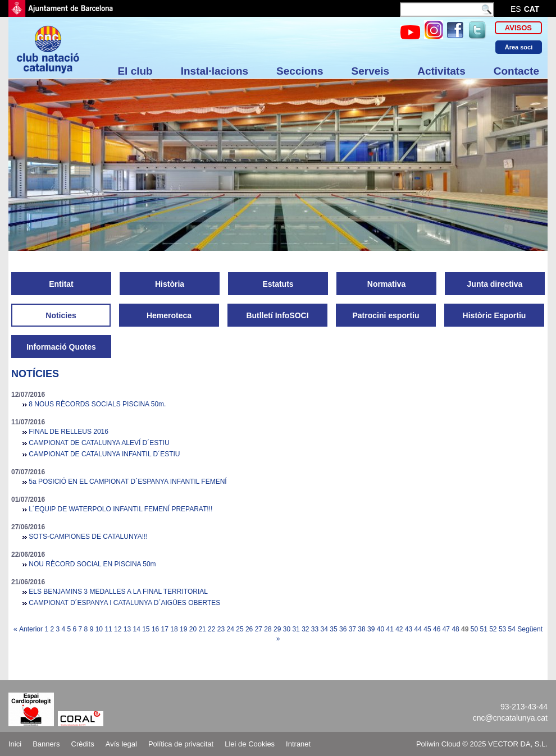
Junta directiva (495, 284)
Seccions (300, 71)
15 (146, 629)
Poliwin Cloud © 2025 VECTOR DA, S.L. (482, 744)
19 (183, 629)
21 (202, 629)
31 (296, 629)
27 (259, 629)
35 (333, 629)
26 (249, 629)
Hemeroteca (169, 315)
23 (221, 629)
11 (108, 629)
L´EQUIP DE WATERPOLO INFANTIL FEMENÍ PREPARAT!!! (120, 509)
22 (211, 629)
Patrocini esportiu (386, 315)
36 (343, 629)
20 (193, 629)
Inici (15, 744)
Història (170, 284)
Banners (46, 744)
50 (474, 629)
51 (483, 629)
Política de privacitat (181, 744)
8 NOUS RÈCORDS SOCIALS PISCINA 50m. (97, 404)
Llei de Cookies (250, 744)
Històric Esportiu (495, 315)
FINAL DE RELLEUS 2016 (69, 432)
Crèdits (83, 744)
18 (174, 629)
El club (135, 71)
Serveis (371, 71)
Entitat (61, 284)
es (516, 9)
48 (455, 629)
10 (99, 629)
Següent (530, 629)
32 (305, 629)
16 (155, 629)
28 (268, 629)
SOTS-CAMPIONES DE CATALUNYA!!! (88, 537)
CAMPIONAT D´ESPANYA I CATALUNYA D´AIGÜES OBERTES (124, 603)
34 (324, 629)
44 (418, 629)
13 (127, 629)
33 (315, 629)
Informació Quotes (61, 347)
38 (361, 629)
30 (287, 629)
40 (380, 629)
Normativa (386, 284)
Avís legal (121, 744)
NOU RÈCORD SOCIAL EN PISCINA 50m (92, 564)
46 (437, 629)
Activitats (441, 71)
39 (371, 629)
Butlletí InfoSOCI (277, 315)
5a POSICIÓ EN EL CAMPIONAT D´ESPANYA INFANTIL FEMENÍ (127, 482)
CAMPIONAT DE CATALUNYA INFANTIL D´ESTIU (104, 454)
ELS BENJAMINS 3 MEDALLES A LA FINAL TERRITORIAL (118, 592)
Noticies (61, 315)
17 (165, 629)
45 (427, 629)
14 (136, 629)
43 (409, 629)
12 (118, 629)
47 (446, 629)
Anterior (31, 629)
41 (389, 629)
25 (240, 629)
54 (512, 629)
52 (493, 629)
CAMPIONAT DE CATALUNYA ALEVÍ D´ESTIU (99, 443)
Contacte (516, 71)
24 (231, 629)
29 (277, 629)
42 (399, 629)
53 (502, 629)
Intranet (298, 744)
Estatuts (278, 284)
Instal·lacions (215, 71)
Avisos (518, 28)
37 (352, 629)
